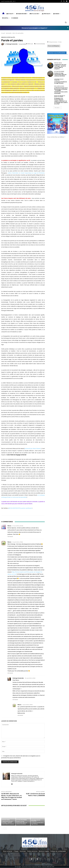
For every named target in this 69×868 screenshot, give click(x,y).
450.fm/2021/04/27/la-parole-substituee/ (20, 508)
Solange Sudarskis (12, 44)
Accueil (3, 33)
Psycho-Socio (6, 820)
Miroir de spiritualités (18, 33)
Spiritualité (9, 33)
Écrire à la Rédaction (54, 46)
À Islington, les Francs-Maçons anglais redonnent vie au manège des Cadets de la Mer (61, 97)
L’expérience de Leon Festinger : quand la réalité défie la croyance (8, 823)
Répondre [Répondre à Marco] (10, 537)
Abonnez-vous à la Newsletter (57, 53)
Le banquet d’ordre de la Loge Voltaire (37, 823)
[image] (57, 119)
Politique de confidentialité (58, 851)
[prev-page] (2, 829)
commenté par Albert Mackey (33, 449)
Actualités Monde (21, 820)
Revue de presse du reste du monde (60, 93)
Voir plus (57, 103)
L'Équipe (16, 851)
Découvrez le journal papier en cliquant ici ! (34, 28)
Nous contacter (8, 851)
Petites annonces (32, 851)
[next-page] (5, 829)
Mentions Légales (44, 851)
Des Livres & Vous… (59, 85)
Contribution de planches (36, 821)
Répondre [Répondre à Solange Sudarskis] (15, 700)
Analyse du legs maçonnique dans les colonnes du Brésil (22, 823)
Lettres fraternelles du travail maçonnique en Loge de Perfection (26, 173)
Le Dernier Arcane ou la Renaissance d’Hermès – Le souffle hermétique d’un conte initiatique (61, 89)
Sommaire (23, 851)
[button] (66, 22)
